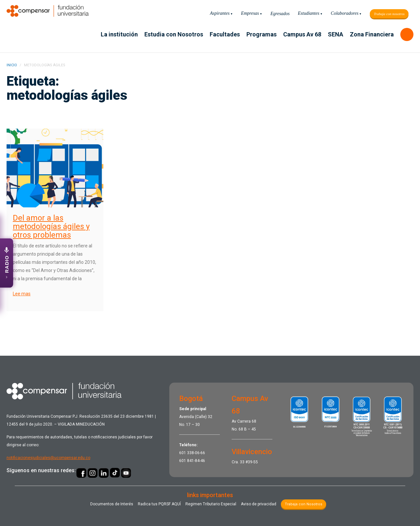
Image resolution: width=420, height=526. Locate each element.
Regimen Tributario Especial (211, 504)
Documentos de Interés (112, 504)
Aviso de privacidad (259, 504)
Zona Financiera (372, 34)
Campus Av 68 (302, 34)
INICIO (12, 65)
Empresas (250, 13)
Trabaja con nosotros (389, 14)
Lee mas (22, 294)
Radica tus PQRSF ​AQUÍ (159, 504)
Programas (262, 34)
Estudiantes (309, 13)
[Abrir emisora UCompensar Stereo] (7, 263)
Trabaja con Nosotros (304, 504)
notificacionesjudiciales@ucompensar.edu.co (48, 458)
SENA (336, 34)
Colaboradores (345, 13)
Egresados (280, 14)
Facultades (225, 34)
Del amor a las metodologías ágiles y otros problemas (51, 226)
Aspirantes (220, 13)
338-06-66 (196, 453)
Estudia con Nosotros (174, 34)
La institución (119, 34)
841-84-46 (196, 461)
